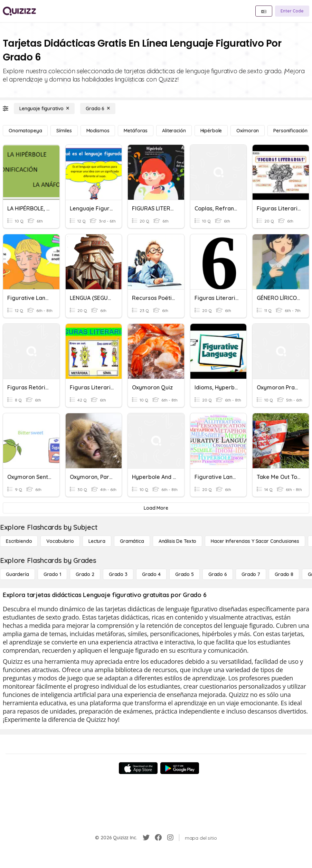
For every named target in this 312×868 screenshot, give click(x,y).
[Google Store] (180, 768)
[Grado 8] (284, 574)
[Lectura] (97, 541)
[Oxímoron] (248, 131)
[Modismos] (98, 131)
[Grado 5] (185, 574)
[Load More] (156, 508)
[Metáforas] (136, 131)
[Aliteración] (174, 131)
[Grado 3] (118, 574)
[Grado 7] (251, 574)
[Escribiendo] (19, 541)
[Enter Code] (292, 11)
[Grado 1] (52, 574)
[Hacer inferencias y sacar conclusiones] (255, 541)
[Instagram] (170, 838)
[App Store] (138, 768)
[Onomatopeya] (25, 131)
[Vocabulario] (60, 541)
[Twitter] (146, 838)
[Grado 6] (98, 108)
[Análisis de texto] (178, 541)
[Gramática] (132, 541)
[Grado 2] (85, 574)
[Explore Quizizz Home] (19, 11)
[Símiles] (64, 131)
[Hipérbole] (211, 131)
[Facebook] (158, 838)
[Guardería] (17, 574)
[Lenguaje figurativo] (44, 108)
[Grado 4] (151, 574)
